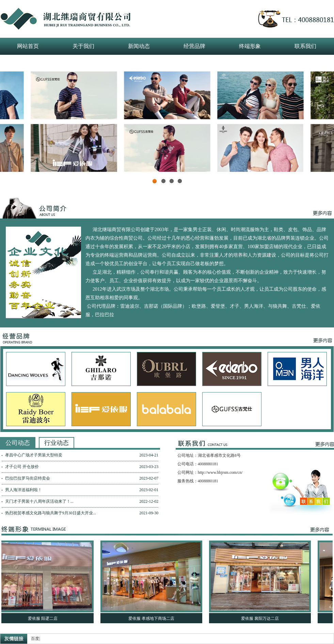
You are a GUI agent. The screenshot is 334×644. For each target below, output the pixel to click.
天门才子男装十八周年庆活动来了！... (39, 501)
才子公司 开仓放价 (22, 467)
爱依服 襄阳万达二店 (262, 618)
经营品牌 (194, 46)
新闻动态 (139, 46)
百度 (35, 639)
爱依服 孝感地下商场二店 (153, 618)
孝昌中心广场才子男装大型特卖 (34, 455)
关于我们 (83, 46)
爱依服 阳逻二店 (44, 618)
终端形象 (250, 46)
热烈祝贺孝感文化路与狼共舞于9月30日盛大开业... (51, 513)
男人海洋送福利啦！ (23, 490)
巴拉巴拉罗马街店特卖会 (28, 478)
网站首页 (28, 46)
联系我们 (305, 46)
